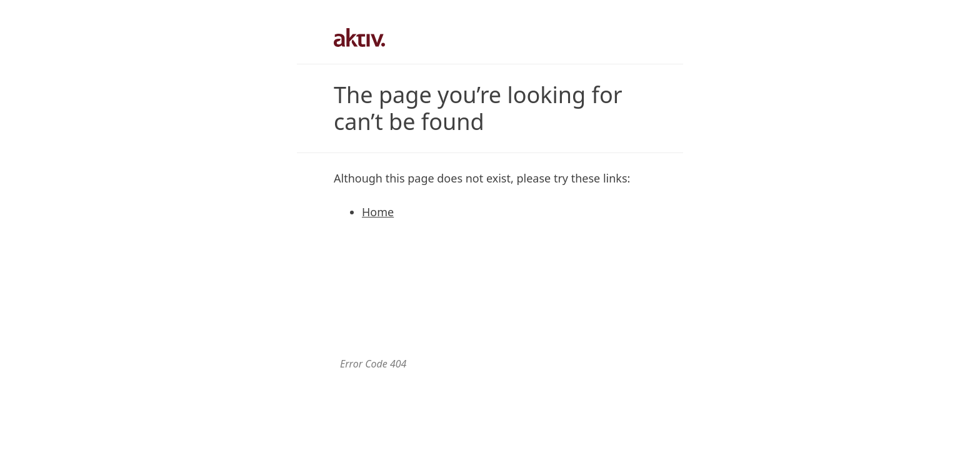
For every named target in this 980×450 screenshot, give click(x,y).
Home (378, 212)
